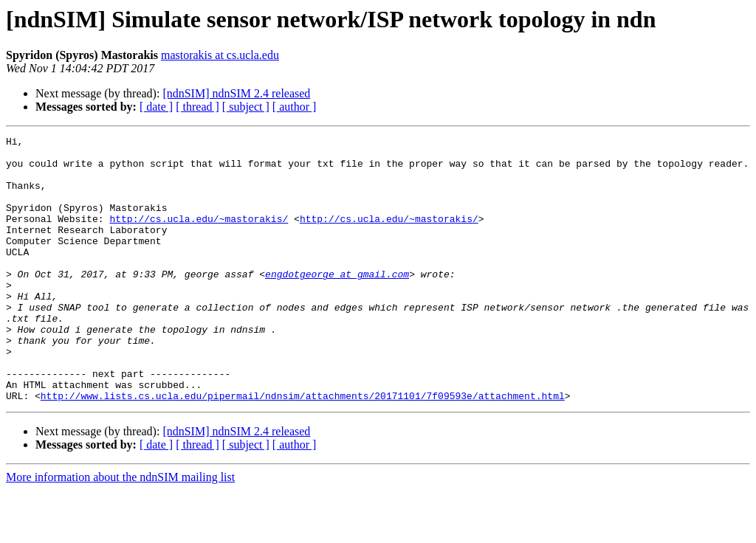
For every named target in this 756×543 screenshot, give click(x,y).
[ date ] (156, 107)
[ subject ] (246, 107)
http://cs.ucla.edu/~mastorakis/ (199, 236)
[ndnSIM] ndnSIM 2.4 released (236, 93)
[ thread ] (197, 107)
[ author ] (295, 107)
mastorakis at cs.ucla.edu (220, 55)
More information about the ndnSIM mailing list (120, 530)
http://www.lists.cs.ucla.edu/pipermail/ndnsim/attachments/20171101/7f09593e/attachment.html (303, 449)
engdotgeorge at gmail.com (337, 302)
